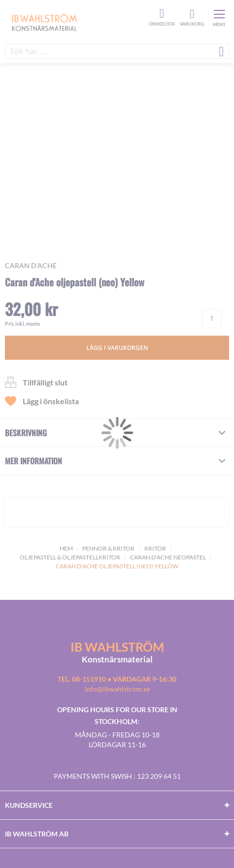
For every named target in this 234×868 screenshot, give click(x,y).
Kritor (155, 548)
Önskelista (161, 14)
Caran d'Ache (31, 265)
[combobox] (117, 51)
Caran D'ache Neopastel (168, 557)
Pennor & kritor (108, 548)
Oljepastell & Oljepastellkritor (70, 557)
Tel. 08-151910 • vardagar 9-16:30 (117, 679)
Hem (66, 548)
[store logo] (76, 22)
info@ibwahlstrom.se (117, 689)
